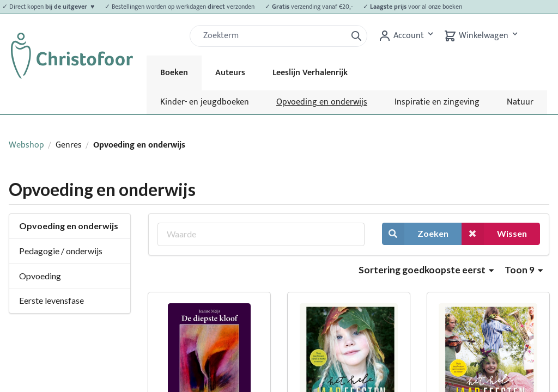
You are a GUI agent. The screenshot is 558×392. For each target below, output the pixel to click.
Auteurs (230, 73)
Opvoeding (40, 276)
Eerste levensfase (51, 300)
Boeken (174, 73)
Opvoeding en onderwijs (322, 102)
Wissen (494, 234)
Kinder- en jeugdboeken (205, 102)
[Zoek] (272, 36)
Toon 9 (524, 270)
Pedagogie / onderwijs (61, 251)
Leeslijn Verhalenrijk (310, 73)
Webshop (26, 145)
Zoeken (415, 234)
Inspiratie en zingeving (437, 102)
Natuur (520, 102)
